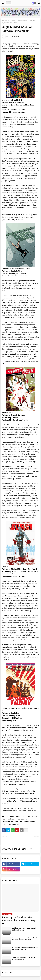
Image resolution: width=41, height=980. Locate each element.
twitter (31, 864)
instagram (13, 869)
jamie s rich (12, 819)
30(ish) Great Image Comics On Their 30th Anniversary (24, 929)
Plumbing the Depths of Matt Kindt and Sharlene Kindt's (20, 920)
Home (4, 20)
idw (4, 819)
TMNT (5, 824)
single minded (29, 821)
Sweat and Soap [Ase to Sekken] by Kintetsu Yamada (24, 958)
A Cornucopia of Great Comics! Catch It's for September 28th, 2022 (25, 939)
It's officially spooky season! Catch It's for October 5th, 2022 (25, 949)
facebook (13, 864)
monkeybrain (8, 821)
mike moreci (23, 819)
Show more (34, 849)
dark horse (20, 816)
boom (12, 816)
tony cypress (12, 20)
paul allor (18, 821)
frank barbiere (32, 816)
